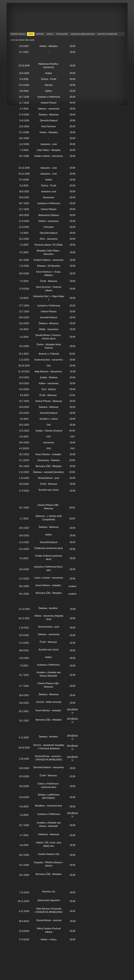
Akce (31, 34)
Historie (40, 34)
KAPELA (50, 34)
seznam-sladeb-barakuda (83, 34)
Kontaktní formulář (107, 34)
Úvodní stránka (18, 34)
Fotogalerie (62, 34)
